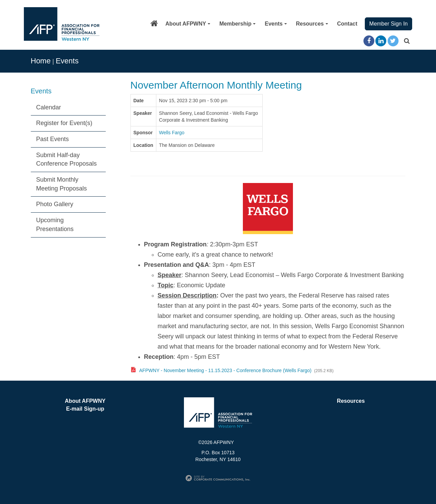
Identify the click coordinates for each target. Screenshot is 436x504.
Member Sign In (388, 24)
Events (276, 24)
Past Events (52, 139)
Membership (237, 24)
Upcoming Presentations (55, 225)
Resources (312, 24)
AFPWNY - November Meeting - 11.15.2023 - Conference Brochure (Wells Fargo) (225, 370)
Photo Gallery (55, 204)
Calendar (49, 107)
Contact (347, 24)
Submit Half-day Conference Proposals (66, 159)
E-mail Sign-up (85, 409)
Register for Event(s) (64, 123)
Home (41, 61)
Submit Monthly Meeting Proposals (61, 184)
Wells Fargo (172, 133)
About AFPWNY (188, 24)
